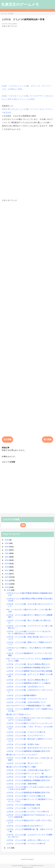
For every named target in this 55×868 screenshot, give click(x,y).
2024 (7, 547)
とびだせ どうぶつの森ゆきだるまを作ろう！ (25, 826)
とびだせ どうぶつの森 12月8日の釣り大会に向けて (28, 770)
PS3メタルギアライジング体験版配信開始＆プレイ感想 (28, 706)
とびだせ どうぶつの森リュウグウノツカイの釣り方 (28, 812)
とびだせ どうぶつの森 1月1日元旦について (25, 687)
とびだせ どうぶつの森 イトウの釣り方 (23, 808)
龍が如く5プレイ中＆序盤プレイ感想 (21, 767)
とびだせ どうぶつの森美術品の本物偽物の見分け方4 (28, 792)
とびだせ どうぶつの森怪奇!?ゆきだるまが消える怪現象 (29, 671)
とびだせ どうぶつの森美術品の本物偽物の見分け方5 (28, 780)
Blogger (31, 859)
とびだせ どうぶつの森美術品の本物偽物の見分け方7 (28, 668)
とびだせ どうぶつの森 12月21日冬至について (26, 702)
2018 (7, 567)
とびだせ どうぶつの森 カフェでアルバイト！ (26, 736)
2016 (7, 574)
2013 (7, 584)
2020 (7, 560)
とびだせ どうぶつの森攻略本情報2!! (22, 695)
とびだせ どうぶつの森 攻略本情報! (22, 784)
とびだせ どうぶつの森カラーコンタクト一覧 (25, 774)
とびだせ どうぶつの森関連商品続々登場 (23, 805)
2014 (7, 580)
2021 (7, 557)
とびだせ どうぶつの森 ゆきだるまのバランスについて (29, 748)
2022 (7, 553)
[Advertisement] (27, 55)
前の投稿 (48, 439)
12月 (9, 590)
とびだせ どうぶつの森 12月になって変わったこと (28, 840)
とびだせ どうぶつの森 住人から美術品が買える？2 (28, 664)
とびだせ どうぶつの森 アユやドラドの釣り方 (26, 732)
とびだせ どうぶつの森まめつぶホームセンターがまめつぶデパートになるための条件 (29, 719)
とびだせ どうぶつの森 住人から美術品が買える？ (28, 680)
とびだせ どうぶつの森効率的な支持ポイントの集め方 (29, 683)
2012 (7, 587)
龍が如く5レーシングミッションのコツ (22, 755)
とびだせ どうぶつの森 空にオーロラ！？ (24, 763)
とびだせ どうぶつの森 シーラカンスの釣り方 (26, 844)
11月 (9, 848)
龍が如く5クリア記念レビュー (18, 714)
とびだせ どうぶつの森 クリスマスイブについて (27, 699)
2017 (7, 570)
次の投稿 (7, 439)
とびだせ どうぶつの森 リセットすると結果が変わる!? (29, 777)
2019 (7, 563)
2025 (7, 543)
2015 (7, 577)
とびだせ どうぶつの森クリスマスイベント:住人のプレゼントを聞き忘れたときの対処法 (29, 632)
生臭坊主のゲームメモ (20, 4)
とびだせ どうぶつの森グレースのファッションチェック (29, 723)
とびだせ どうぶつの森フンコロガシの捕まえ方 (26, 796)
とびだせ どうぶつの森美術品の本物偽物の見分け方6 (28, 751)
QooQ (31, 867)
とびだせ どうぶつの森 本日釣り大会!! (23, 744)
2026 (7, 540)
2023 (7, 550)
